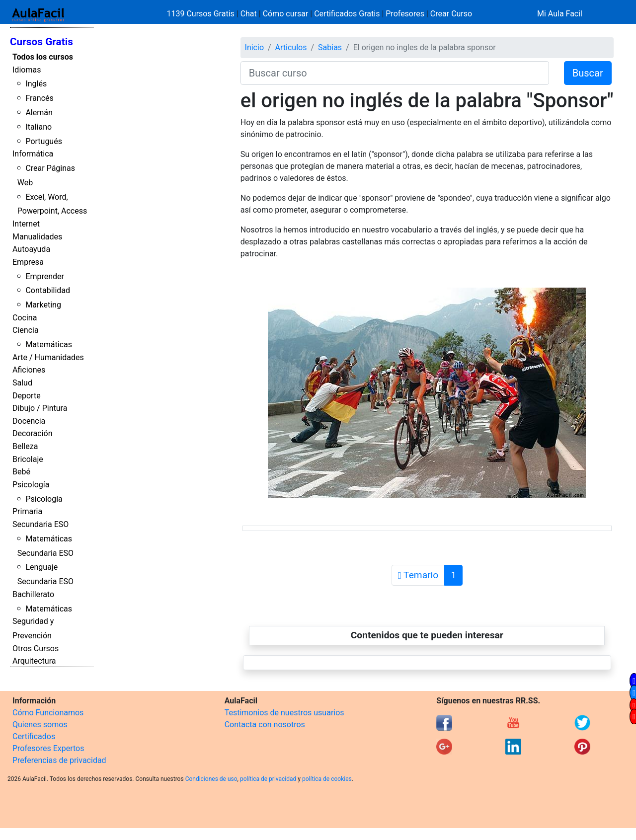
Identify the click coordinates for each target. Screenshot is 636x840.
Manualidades (37, 237)
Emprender (45, 276)
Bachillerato (33, 594)
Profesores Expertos (48, 748)
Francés (39, 98)
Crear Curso (451, 14)
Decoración (33, 433)
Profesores (405, 14)
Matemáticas (49, 344)
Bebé (21, 472)
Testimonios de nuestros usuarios (284, 713)
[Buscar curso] (395, 73)
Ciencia (26, 330)
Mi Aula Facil (560, 14)
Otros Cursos (36, 649)
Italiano (39, 127)
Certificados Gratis (347, 14)
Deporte (27, 396)
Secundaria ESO (40, 524)
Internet (26, 224)
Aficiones (29, 370)
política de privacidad (268, 779)
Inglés (36, 84)
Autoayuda (31, 249)
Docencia (29, 421)
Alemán (39, 113)
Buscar (588, 73)
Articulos (291, 47)
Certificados (34, 736)
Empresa (28, 262)
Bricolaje (28, 459)
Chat (249, 14)
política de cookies (327, 779)
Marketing (43, 305)
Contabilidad (48, 290)
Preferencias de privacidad (59, 760)
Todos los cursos (43, 57)
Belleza (25, 446)
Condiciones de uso (211, 779)
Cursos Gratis (41, 42)
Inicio (254, 47)
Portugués (44, 141)
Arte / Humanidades (48, 357)
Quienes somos (40, 725)
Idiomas (27, 70)
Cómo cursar (286, 14)
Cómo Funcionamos (48, 713)
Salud (22, 383)
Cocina (25, 318)
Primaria (27, 511)
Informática (33, 154)
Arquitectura (34, 661)
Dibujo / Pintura (40, 408)
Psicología (31, 485)
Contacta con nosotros (265, 725)
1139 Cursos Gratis (202, 14)
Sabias (330, 47)
